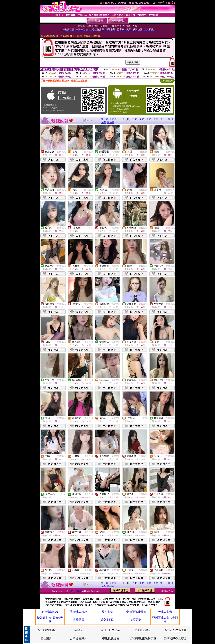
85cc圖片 (46, 638)
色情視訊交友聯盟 (175, 638)
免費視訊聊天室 (136, 612)
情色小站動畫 (76, 591)
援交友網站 (107, 620)
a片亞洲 (136, 620)
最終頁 (111, 122)
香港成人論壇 (79, 612)
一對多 (90, 228)
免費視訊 (61, 152)
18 (154, 119)
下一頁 (167, 119)
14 (140, 119)
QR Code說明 (167, 81)
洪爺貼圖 (79, 620)
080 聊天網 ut (143, 630)
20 (161, 119)
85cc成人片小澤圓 (175, 630)
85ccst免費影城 (46, 630)
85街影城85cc (50, 612)
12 (133, 119)
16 (147, 119)
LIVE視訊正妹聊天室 (143, 638)
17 (150, 119)
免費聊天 (170, 190)
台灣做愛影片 (78, 638)
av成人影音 (165, 612)
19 (157, 119)
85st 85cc (78, 630)
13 (136, 119)
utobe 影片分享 (111, 630)
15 (143, 119)
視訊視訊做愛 (111, 638)
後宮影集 (107, 612)
